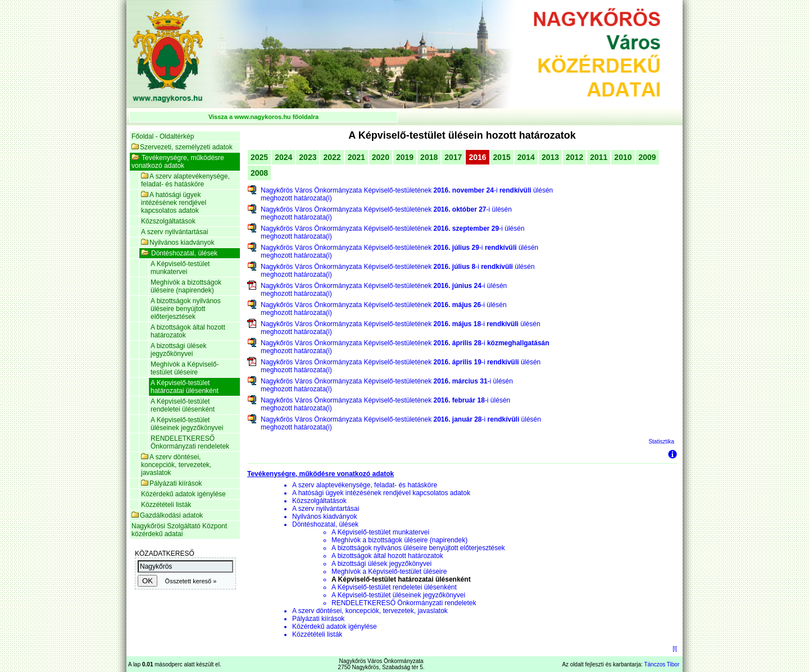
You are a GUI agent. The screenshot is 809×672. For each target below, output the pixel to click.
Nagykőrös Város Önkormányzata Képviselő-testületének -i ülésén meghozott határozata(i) (407, 194)
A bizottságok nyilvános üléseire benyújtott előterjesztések (186, 309)
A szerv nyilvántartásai (174, 232)
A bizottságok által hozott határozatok (188, 331)
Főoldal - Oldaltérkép (163, 136)
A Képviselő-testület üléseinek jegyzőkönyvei (187, 424)
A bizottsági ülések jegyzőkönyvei (178, 350)
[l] (675, 649)
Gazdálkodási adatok (167, 515)
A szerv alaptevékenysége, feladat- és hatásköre (185, 180)
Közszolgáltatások (168, 221)
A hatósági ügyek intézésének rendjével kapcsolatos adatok (174, 203)
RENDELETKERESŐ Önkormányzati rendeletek (190, 442)
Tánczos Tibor (662, 664)
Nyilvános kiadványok (178, 243)
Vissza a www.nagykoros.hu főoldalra (263, 117)
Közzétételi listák (166, 505)
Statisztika (661, 442)
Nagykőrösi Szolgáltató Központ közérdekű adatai (179, 530)
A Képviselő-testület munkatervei (180, 268)
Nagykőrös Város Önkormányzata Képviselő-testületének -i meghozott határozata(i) (405, 347)
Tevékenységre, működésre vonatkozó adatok (178, 162)
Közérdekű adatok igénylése (183, 494)
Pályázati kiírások (171, 483)
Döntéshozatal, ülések (179, 253)
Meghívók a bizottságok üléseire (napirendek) (186, 286)
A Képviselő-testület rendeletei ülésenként (183, 405)
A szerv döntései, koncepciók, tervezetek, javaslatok (176, 465)
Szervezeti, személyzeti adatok (182, 147)
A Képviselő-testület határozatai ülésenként (185, 387)
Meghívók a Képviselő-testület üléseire (185, 368)
